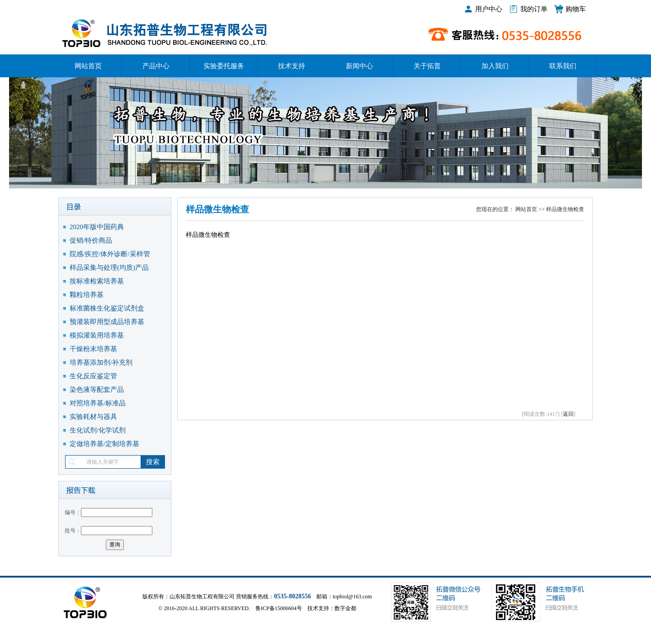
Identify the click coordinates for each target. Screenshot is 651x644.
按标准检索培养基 (97, 281)
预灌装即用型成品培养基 (107, 322)
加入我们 (495, 66)
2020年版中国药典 (97, 227)
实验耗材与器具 (93, 417)
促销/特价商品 (91, 240)
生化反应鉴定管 (93, 376)
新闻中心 (359, 66)
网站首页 (88, 66)
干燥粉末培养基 (93, 349)
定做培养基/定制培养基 (104, 444)
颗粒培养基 (87, 295)
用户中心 (489, 9)
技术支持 (292, 66)
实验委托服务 (224, 66)
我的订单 (534, 9)
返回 (568, 414)
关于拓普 (427, 66)
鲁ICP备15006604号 (279, 608)
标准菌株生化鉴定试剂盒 (107, 308)
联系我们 (563, 66)
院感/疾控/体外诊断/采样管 (110, 254)
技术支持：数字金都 (332, 608)
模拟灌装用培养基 (97, 335)
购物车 (576, 9)
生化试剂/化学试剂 (98, 430)
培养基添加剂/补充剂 (101, 362)
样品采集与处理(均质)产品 (109, 268)
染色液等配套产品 (97, 390)
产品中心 (156, 66)
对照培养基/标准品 (98, 403)
